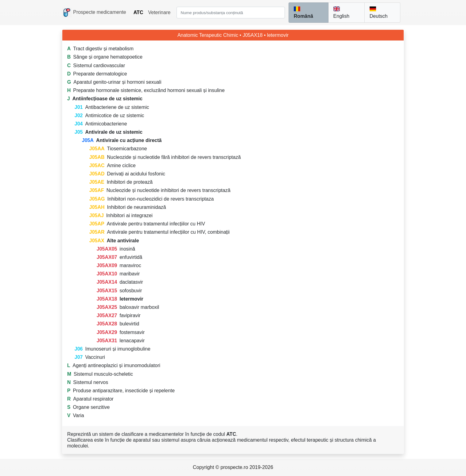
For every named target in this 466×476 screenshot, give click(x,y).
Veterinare (159, 12)
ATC (138, 12)
